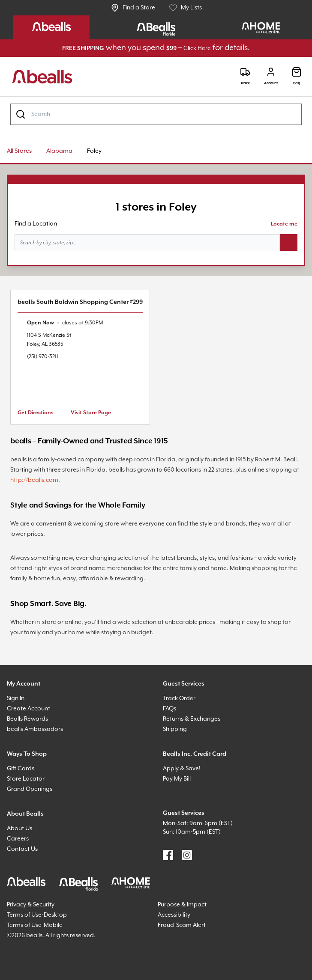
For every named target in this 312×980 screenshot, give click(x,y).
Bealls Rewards (27, 719)
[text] (65, 323)
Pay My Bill (177, 779)
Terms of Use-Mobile (35, 925)
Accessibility (174, 915)
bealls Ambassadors (35, 729)
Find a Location (36, 224)
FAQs (169, 709)
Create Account (28, 709)
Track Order (179, 698)
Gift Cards (21, 769)
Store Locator (26, 779)
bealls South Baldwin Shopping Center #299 (80, 302)
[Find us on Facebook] (168, 855)
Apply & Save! (182, 769)
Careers (18, 839)
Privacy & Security (31, 905)
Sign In (16, 698)
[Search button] (289, 243)
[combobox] (156, 114)
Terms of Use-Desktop (37, 915)
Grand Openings (30, 789)
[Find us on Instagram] (187, 855)
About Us (19, 829)
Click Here (197, 48)
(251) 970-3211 (43, 357)
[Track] (245, 76)
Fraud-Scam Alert (182, 925)
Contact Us (22, 849)
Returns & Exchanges (192, 719)
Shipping (175, 729)
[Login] (271, 76)
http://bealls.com (34, 480)
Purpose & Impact (182, 905)
